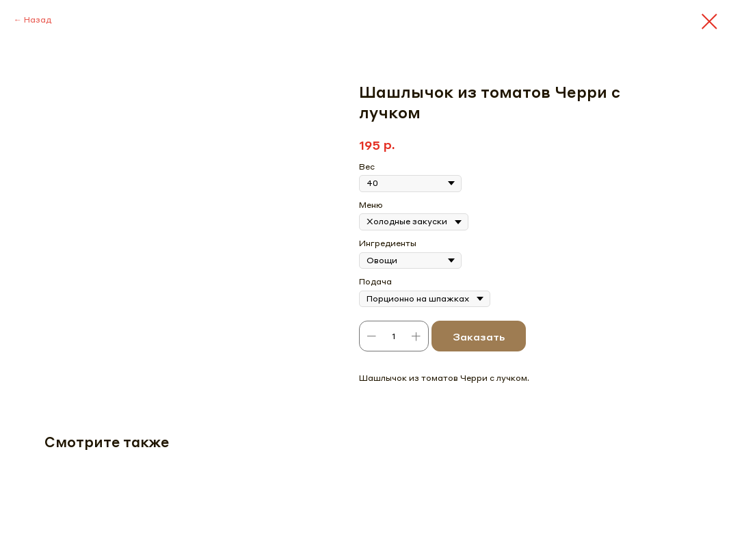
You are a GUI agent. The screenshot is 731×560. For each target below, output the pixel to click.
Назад (38, 19)
